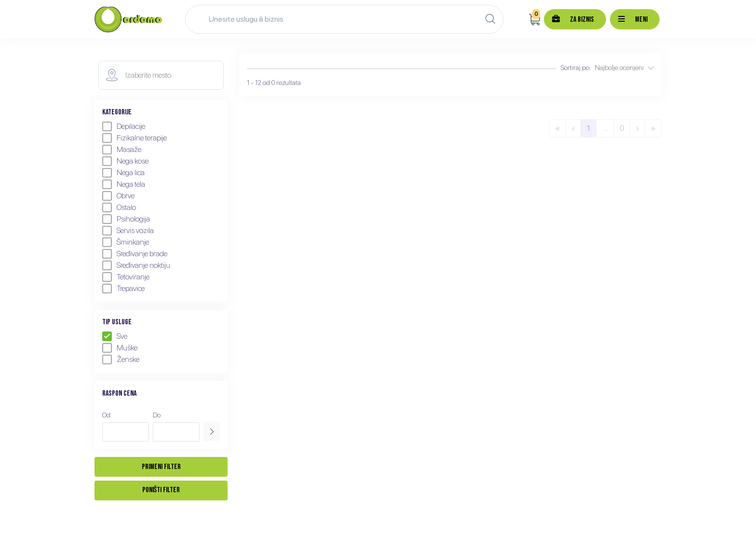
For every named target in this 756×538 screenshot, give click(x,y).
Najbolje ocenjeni (624, 68)
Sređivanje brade (135, 254)
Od (106, 415)
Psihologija (126, 219)
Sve (115, 336)
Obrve (118, 196)
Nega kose (125, 161)
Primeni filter (161, 467)
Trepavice (123, 289)
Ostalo (119, 207)
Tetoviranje (126, 277)
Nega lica (123, 173)
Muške (120, 348)
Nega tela (124, 184)
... (605, 128)
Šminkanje (126, 242)
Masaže (122, 150)
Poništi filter (161, 490)
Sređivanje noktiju (136, 265)
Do (157, 415)
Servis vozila (128, 231)
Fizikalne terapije (135, 138)
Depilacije (124, 126)
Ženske (121, 359)
